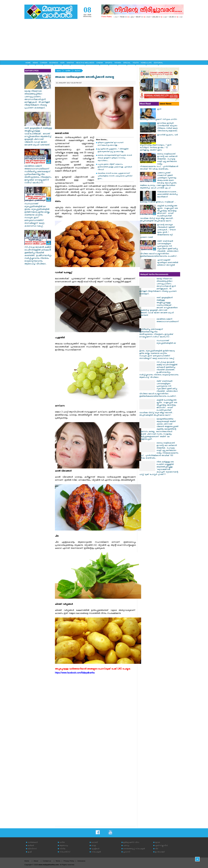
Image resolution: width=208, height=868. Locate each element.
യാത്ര (94, 846)
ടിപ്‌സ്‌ (77, 71)
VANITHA (70, 63)
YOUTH (136, 63)
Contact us (47, 861)
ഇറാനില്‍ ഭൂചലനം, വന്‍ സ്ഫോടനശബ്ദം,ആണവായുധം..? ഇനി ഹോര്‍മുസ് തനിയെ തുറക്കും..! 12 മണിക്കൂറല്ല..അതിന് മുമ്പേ (159, 143)
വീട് (157, 849)
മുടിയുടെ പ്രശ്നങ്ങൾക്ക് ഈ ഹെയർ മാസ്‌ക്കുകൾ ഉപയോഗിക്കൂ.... (110, 144)
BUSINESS (54, 63)
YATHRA (118, 63)
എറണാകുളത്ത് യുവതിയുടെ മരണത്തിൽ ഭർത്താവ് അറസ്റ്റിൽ (168, 263)
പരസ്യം (126, 846)
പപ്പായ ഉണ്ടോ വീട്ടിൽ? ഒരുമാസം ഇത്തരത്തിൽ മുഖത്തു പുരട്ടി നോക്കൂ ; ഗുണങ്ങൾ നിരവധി (115, 167)
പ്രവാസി (127, 852)
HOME (28, 63)
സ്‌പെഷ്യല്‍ (96, 852)
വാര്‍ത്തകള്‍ (33, 843)
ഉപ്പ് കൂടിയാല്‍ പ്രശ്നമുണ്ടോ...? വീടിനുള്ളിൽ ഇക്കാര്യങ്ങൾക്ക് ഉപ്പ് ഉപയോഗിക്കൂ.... (113, 151)
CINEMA (100, 63)
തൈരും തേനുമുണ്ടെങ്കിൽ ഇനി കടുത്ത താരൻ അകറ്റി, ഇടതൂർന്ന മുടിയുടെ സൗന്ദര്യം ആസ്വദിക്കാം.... (115, 158)
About (36, 861)
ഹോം (59, 71)
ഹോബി (94, 843)
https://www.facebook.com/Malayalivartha (75, 673)
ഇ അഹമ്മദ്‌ (160, 852)
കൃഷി (30, 852)
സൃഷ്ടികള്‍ (95, 849)
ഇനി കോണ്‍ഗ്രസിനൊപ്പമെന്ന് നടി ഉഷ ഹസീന (158, 115)
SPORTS (109, 63)
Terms (58, 861)
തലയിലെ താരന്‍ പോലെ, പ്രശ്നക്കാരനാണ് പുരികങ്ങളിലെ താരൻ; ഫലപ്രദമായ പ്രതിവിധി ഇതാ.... (115, 176)
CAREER (44, 63)
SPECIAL (127, 63)
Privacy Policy (69, 861)
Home (27, 861)
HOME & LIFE (146, 63)
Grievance (81, 861)
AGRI (62, 63)
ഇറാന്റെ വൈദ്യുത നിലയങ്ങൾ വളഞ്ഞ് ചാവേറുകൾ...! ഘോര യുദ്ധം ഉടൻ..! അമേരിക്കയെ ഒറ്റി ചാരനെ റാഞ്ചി (158, 231)
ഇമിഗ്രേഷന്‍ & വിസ (131, 843)
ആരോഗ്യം (64, 846)
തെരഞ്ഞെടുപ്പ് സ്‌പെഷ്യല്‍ (134, 849)
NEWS (35, 63)
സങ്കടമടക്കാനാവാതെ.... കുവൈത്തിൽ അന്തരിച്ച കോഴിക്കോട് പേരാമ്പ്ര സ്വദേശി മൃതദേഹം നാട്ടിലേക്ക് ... (159, 197)
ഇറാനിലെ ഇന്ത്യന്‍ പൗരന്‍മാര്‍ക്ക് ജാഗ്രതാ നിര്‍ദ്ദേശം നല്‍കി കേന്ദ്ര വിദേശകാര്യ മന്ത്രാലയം (167, 127)
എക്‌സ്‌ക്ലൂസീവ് (161, 846)
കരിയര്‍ (31, 846)
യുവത (157, 843)
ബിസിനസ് (32, 849)
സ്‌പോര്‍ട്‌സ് (65, 852)
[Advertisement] (104, 40)
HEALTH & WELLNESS (85, 63)
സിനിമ (62, 849)
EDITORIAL (158, 63)
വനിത (68, 71)
